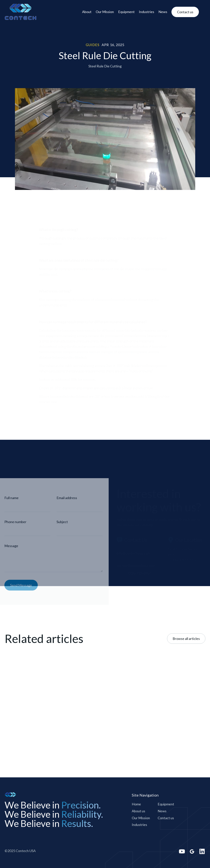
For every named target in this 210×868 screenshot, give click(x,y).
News (163, 12)
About (87, 12)
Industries (147, 12)
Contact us (166, 818)
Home (136, 804)
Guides (93, 45)
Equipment (126, 12)
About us (138, 811)
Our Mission (105, 12)
